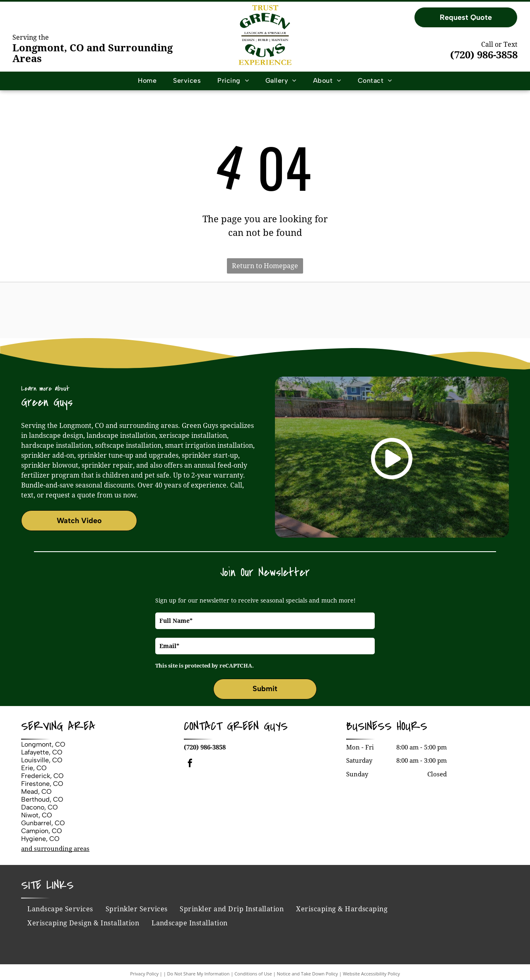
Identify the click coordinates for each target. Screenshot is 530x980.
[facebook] (190, 764)
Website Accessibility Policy (371, 974)
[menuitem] (147, 81)
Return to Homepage (265, 266)
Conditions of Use (253, 974)
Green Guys (257, 726)
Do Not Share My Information (199, 974)
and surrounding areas (55, 849)
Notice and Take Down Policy (308, 974)
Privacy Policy (144, 974)
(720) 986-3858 (484, 55)
